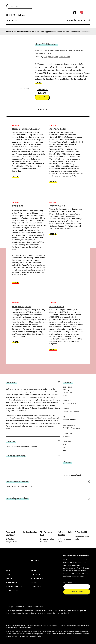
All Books (67, 436)
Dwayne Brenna (12, 542)
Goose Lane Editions (71, 412)
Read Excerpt (24, 89)
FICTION (66, 428)
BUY (41, 97)
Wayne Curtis (45, 53)
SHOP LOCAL (43, 109)
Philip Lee (18, 206)
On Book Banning (30, 532)
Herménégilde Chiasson (56, 50)
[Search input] (20, 6)
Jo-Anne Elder (74, 50)
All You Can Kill (81, 532)
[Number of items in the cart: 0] (88, 13)
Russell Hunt (65, 57)
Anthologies (75, 428)
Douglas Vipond (51, 57)
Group (29, 628)
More (38, 83)
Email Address (69, 583)
